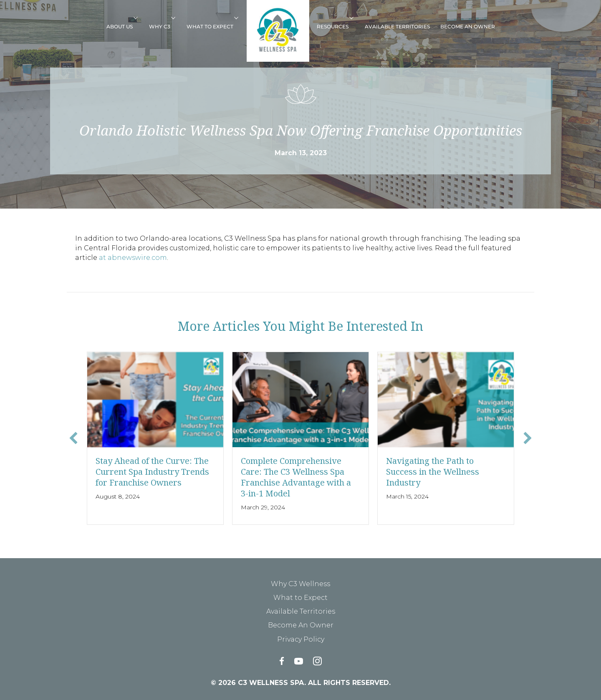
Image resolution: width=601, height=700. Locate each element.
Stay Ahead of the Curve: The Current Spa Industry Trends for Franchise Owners (152, 472)
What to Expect (210, 26)
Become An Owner (468, 26)
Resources (333, 26)
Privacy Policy (301, 639)
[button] (139, 18)
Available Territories (397, 26)
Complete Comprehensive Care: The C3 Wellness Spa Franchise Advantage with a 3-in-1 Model (296, 477)
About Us (120, 26)
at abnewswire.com (133, 258)
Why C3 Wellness (300, 584)
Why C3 (160, 26)
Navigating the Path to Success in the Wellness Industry (433, 472)
